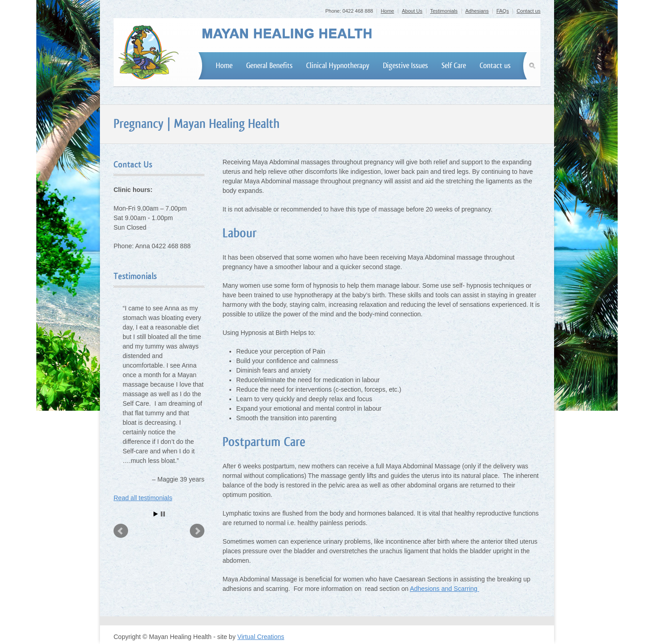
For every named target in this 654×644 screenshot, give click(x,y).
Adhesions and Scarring (444, 589)
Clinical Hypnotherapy (338, 66)
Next (197, 531)
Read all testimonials (143, 498)
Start (156, 514)
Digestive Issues (405, 66)
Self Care (454, 66)
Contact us (528, 11)
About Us (412, 11)
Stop (163, 514)
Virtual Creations (261, 637)
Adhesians (477, 11)
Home (387, 11)
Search (534, 66)
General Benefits (269, 66)
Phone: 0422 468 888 (349, 11)
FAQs (503, 11)
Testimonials (444, 11)
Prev (121, 531)
